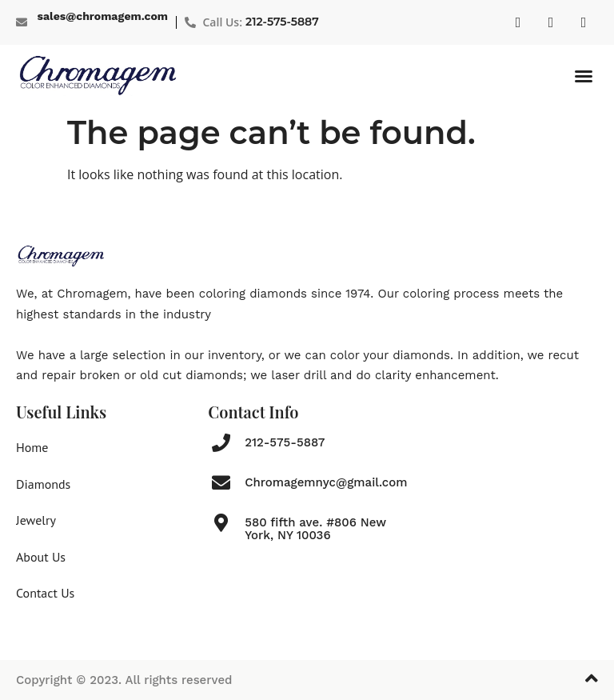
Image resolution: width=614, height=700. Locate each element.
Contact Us (45, 593)
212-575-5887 (282, 22)
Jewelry (36, 520)
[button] (584, 76)
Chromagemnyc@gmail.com (326, 482)
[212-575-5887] (221, 443)
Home (32, 447)
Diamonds (43, 484)
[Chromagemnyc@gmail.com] (221, 483)
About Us (41, 557)
